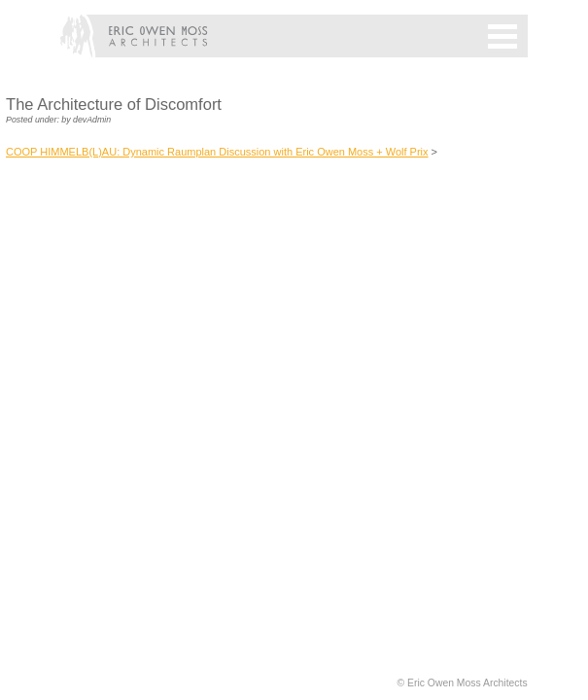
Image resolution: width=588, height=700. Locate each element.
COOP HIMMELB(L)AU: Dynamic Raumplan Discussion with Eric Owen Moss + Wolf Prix (217, 152)
